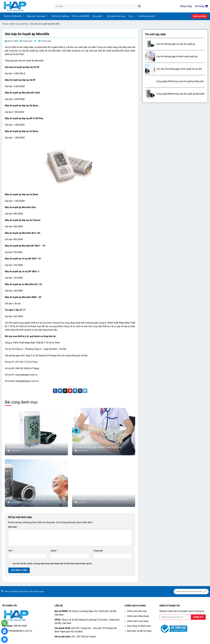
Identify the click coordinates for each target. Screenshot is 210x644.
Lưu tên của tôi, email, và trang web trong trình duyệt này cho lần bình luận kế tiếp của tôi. (52, 564)
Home (5, 24)
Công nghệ (98, 16)
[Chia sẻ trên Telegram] (85, 391)
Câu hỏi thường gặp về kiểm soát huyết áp (98, 447)
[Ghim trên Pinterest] (70, 391)
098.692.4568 (20, 626)
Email (54, 551)
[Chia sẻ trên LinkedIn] (75, 391)
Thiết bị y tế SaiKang (60, 16)
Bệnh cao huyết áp (19, 24)
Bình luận (13, 527)
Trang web (98, 551)
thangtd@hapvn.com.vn (20, 631)
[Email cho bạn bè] (65, 391)
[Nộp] (139, 6)
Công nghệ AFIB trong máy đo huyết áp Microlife (101, 499)
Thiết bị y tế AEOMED (80, 16)
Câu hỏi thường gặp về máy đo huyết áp (29, 447)
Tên (11, 551)
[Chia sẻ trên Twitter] (60, 391)
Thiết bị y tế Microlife (14, 16)
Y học (132, 16)
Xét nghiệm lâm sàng (116, 16)
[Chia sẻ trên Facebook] (55, 391)
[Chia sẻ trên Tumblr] (80, 391)
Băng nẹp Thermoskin (38, 16)
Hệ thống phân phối (147, 16)
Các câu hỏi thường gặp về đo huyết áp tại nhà (33, 499)
